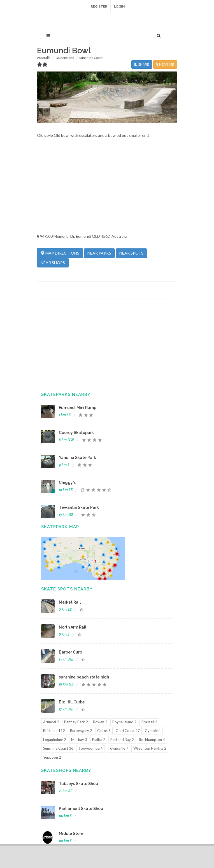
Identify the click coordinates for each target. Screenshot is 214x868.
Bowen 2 (100, 722)
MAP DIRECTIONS (60, 253)
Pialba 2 (99, 740)
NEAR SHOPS (53, 263)
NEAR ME (165, 64)
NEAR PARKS (99, 253)
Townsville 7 (118, 748)
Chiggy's (67, 483)
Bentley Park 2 (76, 722)
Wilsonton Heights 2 (150, 748)
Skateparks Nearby (66, 394)
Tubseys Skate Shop (78, 784)
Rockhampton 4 (152, 740)
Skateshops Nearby (66, 770)
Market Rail (70, 602)
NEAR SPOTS (131, 253)
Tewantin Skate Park (79, 507)
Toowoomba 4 (91, 748)
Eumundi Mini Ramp (78, 408)
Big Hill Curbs (72, 702)
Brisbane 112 (54, 731)
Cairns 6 (104, 731)
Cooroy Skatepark (76, 433)
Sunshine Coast (91, 58)
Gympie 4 (153, 731)
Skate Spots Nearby (67, 589)
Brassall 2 (149, 722)
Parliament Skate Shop (81, 809)
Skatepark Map (60, 527)
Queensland (65, 58)
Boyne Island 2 (124, 722)
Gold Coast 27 (128, 731)
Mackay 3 (79, 740)
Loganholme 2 (55, 740)
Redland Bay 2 (122, 740)
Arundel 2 (51, 722)
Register (99, 6)
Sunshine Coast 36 (58, 748)
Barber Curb (70, 652)
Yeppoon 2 (52, 757)
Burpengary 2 (81, 731)
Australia (44, 58)
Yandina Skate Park (77, 458)
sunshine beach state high (84, 677)
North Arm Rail (73, 627)
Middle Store (71, 834)
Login (119, 6)
